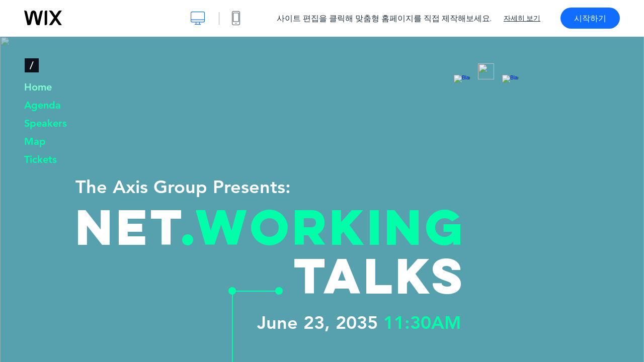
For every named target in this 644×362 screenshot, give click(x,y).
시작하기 (590, 18)
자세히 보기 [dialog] (522, 18)
